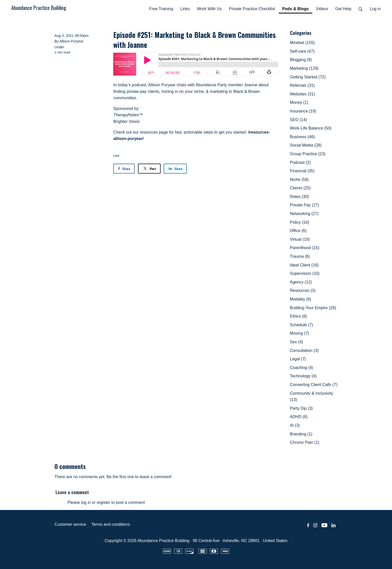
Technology (303, 376)
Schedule (302, 325)
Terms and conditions (111, 524)
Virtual (300, 239)
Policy (300, 222)
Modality (301, 299)
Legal (298, 359)
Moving (300, 333)
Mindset (302, 43)
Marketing (304, 68)
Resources (303, 290)
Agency (301, 282)
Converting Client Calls (314, 385)
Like (116, 156)
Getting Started (308, 77)
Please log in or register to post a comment (106, 502)
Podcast (300, 162)
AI (295, 425)
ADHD (299, 417)
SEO (298, 120)
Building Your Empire (313, 308)
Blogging (301, 60)
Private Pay (305, 205)
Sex (297, 342)
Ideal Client (304, 265)
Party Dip (301, 408)
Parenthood (305, 248)
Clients (300, 188)
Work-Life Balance (311, 128)
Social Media (306, 145)
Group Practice (308, 154)
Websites (302, 94)
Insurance (303, 111)
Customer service (70, 524)
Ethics (299, 316)
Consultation (304, 351)
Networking (304, 214)
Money (299, 102)
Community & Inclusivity (312, 397)
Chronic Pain (305, 442)
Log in (375, 9)
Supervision (305, 273)
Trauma (300, 256)
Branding (301, 434)
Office (298, 231)
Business (302, 137)
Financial (302, 171)
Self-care (302, 51)
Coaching (302, 368)
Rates (299, 197)
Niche (299, 180)
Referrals (302, 85)
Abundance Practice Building (39, 8)
